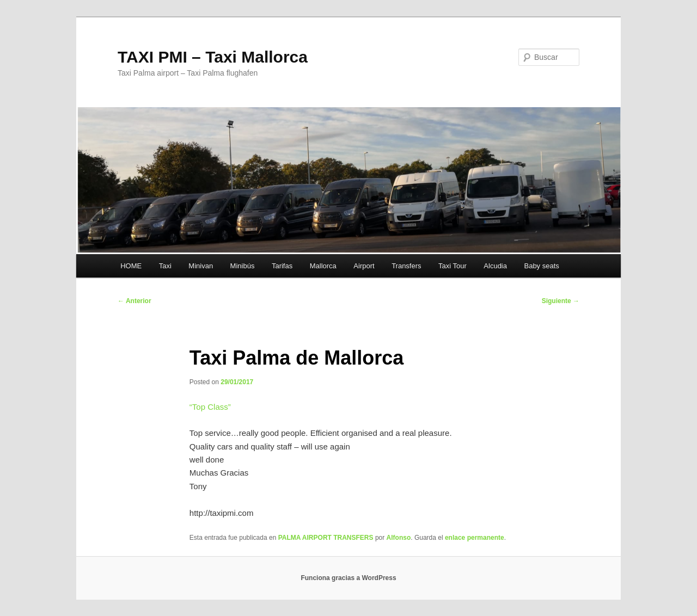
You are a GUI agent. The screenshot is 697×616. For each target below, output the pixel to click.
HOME (131, 266)
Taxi (165, 266)
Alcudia (495, 266)
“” (210, 407)
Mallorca (323, 266)
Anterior (134, 301)
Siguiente (561, 301)
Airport (364, 266)
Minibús (243, 266)
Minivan (201, 266)
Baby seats (541, 266)
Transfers (406, 266)
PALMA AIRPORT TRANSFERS (326, 538)
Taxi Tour (453, 266)
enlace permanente (475, 538)
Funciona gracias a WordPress (348, 578)
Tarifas (282, 266)
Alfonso (399, 538)
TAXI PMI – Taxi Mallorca (213, 57)
